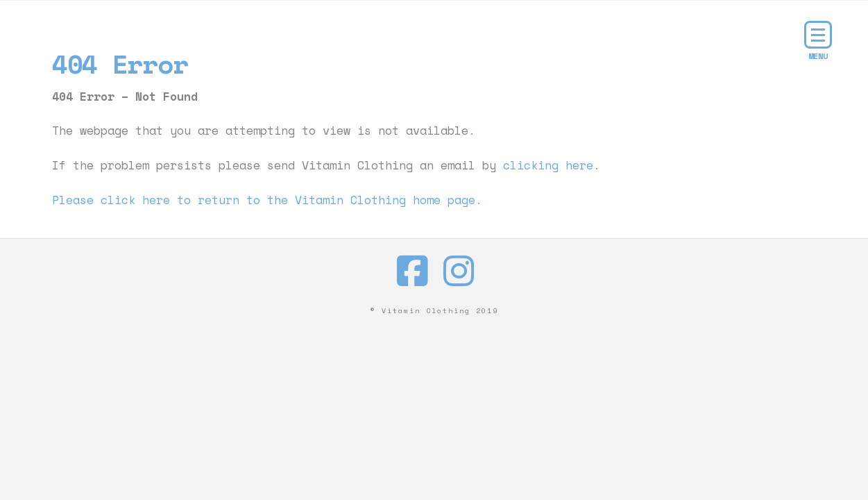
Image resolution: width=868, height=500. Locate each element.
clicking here (548, 165)
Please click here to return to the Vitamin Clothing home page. (267, 200)
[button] (818, 35)
